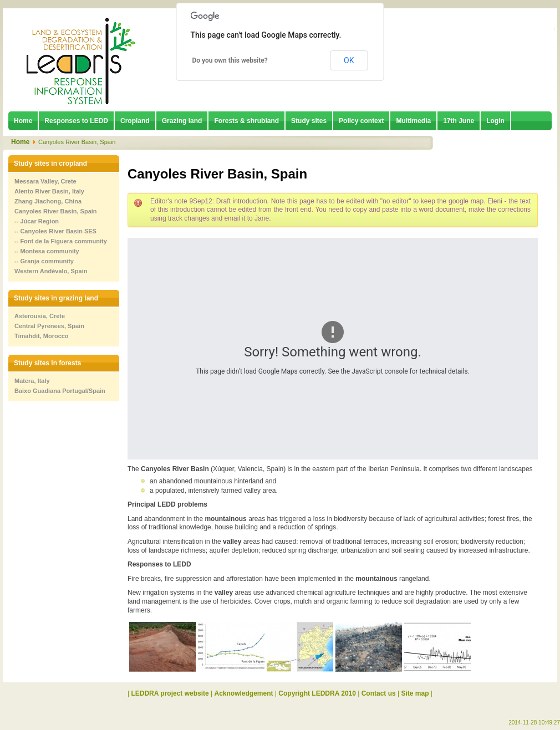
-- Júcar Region (37, 221)
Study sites (309, 121)
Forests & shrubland (246, 121)
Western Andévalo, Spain (51, 271)
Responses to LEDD (76, 121)
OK (349, 60)
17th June (459, 121)
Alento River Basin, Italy (49, 191)
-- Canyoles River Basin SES (55, 231)
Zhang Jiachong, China (48, 201)
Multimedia (413, 121)
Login (495, 121)
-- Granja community (44, 261)
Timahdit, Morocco (42, 336)
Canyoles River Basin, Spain (56, 211)
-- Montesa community (47, 251)
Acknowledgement (244, 693)
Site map (415, 693)
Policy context (361, 121)
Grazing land (182, 121)
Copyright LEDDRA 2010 (317, 693)
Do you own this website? (230, 60)
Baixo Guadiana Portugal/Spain (60, 391)
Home (23, 121)
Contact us (379, 693)
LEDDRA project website (170, 693)
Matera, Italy (32, 381)
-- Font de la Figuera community (61, 241)
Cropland (135, 121)
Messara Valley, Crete (45, 181)
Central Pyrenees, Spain (49, 326)
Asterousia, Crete (40, 316)
